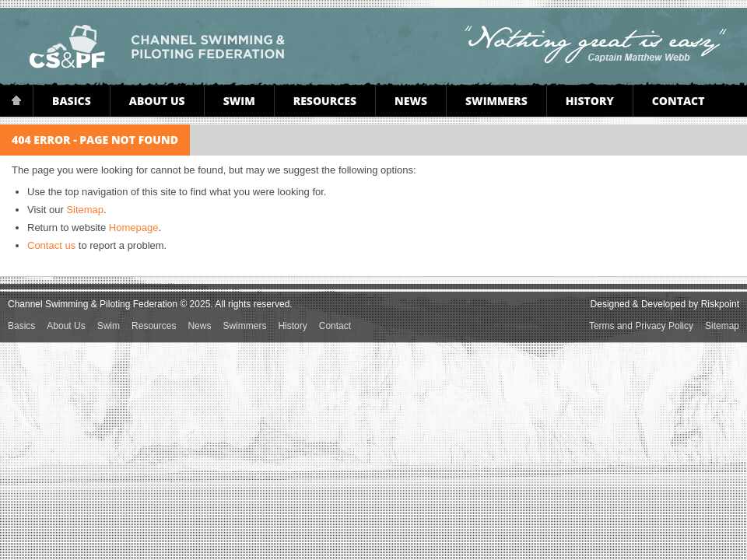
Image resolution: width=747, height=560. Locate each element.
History (590, 101)
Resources (325, 101)
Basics (72, 101)
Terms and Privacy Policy (641, 326)
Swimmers (496, 101)
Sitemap (85, 210)
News (411, 101)
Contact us (51, 245)
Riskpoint (720, 304)
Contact (679, 101)
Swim (239, 101)
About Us (157, 101)
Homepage (134, 227)
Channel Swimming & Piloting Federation (157, 47)
